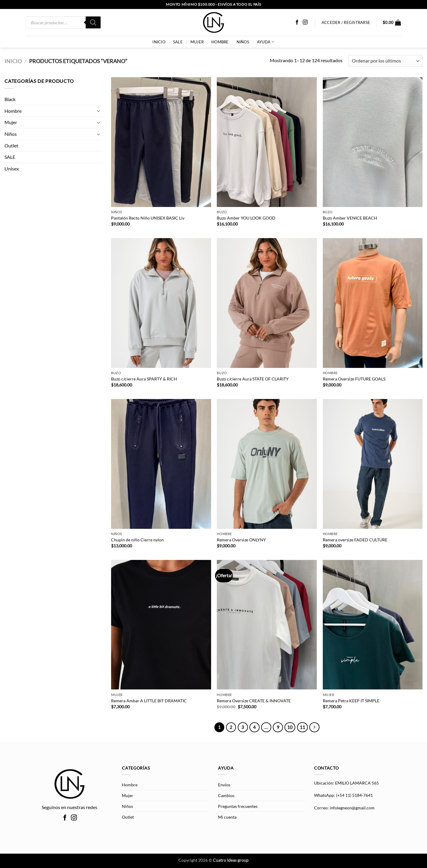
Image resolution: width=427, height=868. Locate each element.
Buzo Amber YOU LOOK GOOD (246, 218)
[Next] (314, 727)
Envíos (224, 785)
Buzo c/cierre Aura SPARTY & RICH (144, 379)
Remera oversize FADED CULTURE (355, 540)
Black (10, 99)
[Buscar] (93, 22)
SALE (178, 42)
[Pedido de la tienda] (385, 61)
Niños (243, 42)
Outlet (11, 146)
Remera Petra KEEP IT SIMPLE (351, 701)
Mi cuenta (227, 817)
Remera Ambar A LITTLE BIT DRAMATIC (149, 701)
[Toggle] (99, 111)
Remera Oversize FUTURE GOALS (354, 379)
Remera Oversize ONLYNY (241, 540)
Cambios (226, 795)
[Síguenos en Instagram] (305, 22)
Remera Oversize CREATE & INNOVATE (254, 701)
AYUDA (266, 42)
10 (290, 727)
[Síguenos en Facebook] (297, 22)
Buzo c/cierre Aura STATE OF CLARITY (253, 379)
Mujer (197, 42)
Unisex (12, 169)
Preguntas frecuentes (238, 806)
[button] (392, 22)
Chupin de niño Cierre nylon (137, 540)
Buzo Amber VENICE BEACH (350, 218)
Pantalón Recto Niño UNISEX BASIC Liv (148, 218)
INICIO (159, 42)
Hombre (220, 42)
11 (302, 727)
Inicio (13, 61)
